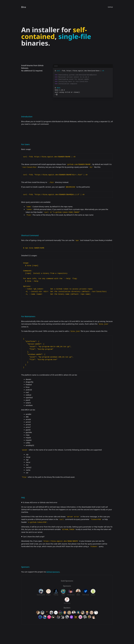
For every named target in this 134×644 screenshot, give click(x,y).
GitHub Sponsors (53, 572)
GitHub (110, 7)
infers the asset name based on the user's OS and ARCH (58, 321)
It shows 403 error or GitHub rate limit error (40, 502)
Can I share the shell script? (34, 537)
